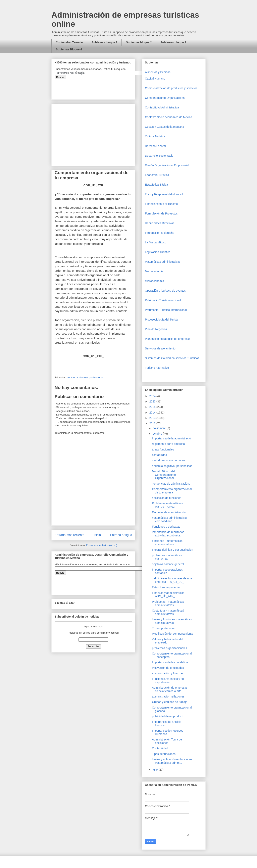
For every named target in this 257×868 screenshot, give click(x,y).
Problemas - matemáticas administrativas (168, 603)
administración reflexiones (168, 696)
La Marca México (156, 242)
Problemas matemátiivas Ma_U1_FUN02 (167, 505)
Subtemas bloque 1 (104, 42)
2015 (153, 407)
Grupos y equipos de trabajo (170, 702)
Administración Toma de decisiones (167, 741)
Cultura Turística (155, 136)
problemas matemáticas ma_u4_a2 (167, 557)
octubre (158, 434)
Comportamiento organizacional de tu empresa (172, 491)
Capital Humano (155, 79)
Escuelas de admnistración (169, 512)
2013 (153, 418)
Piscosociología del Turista (162, 320)
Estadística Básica (156, 185)
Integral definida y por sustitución (173, 550)
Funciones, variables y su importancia (168, 681)
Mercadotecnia (154, 271)
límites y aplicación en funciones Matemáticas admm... (172, 761)
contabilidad (160, 455)
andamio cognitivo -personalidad (172, 466)
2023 (153, 401)
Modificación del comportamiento (173, 634)
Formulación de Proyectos (161, 213)
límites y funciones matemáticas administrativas (172, 621)
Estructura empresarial (166, 587)
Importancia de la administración (172, 438)
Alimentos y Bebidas (158, 72)
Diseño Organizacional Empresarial (167, 165)
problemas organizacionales (169, 648)
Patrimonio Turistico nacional (163, 300)
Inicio (97, 535)
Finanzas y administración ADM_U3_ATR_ (168, 595)
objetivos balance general (168, 564)
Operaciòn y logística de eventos (165, 291)
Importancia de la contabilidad (171, 662)
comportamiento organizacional (85, 377)
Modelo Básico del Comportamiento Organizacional (164, 475)
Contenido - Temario (69, 42)
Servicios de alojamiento (160, 348)
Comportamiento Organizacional (165, 98)
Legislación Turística (158, 252)
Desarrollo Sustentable (159, 156)
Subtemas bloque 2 (139, 42)
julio (156, 770)
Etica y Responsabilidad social (164, 194)
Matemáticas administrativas (163, 262)
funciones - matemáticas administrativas (167, 543)
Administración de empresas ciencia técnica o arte (170, 689)
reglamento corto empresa (168, 444)
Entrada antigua (121, 535)
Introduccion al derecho (160, 233)
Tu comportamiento (164, 628)
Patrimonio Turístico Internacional (166, 310)
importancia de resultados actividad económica (168, 534)
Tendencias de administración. (171, 484)
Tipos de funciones (164, 754)
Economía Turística (157, 175)
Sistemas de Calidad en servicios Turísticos (172, 358)
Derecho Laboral (155, 146)
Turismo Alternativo (157, 368)
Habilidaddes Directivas (160, 223)
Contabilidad (160, 748)
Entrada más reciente (69, 535)
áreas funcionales (163, 449)
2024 (153, 396)
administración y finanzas (168, 673)
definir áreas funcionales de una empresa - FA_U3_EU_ (172, 580)
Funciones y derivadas (166, 527)
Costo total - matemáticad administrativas (168, 612)
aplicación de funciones (167, 498)
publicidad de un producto (168, 716)
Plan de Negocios (156, 329)
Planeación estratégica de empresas (168, 339)
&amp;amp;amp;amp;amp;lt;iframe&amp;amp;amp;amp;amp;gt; (100, 87)
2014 (153, 413)
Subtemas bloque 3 (173, 42)
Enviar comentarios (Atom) (102, 545)
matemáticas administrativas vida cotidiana (170, 519)
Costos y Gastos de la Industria (165, 127)
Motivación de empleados (168, 668)
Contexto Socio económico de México (168, 117)
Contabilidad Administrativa (162, 107)
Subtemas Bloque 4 (69, 49)
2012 (153, 423)
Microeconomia (155, 281)
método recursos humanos (169, 460)
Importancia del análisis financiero (167, 724)
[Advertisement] (12, 789)
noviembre (160, 428)
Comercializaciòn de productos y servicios (171, 88)
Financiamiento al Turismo (161, 204)
